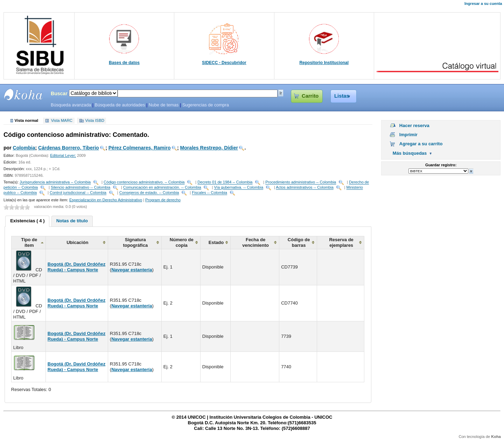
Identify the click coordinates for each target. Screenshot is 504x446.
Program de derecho (163, 200)
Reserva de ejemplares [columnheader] (341, 242)
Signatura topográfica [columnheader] (135, 242)
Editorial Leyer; (63, 155)
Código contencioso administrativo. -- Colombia (144, 182)
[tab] (27, 221)
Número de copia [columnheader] (182, 242)
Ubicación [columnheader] (77, 242)
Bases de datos (124, 63)
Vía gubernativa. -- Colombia (239, 188)
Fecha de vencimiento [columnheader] (255, 242)
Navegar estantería (132, 270)
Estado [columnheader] (216, 242)
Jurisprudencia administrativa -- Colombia (55, 182)
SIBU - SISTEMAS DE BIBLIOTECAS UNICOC (23, 95)
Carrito (310, 96)
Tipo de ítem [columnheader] (29, 242)
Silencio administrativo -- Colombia (80, 188)
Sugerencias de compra (206, 105)
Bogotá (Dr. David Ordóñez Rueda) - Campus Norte (76, 267)
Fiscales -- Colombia (209, 193)
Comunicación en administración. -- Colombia (162, 188)
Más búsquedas (410, 153)
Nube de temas (164, 105)
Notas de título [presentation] (72, 221)
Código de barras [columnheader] (299, 242)
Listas (342, 96)
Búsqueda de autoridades (120, 105)
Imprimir (408, 135)
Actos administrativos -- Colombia (305, 188)
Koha (496, 437)
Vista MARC (62, 121)
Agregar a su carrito (421, 144)
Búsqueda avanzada (71, 105)
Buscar (59, 93)
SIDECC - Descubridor (224, 63)
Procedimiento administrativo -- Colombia (301, 182)
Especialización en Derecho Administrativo (106, 200)
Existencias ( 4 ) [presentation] (27, 221)
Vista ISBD (94, 121)
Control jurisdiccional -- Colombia (78, 193)
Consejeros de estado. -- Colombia (149, 193)
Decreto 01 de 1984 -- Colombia (225, 182)
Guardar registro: (441, 165)
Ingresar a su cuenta (483, 4)
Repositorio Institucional (324, 63)
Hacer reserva (414, 126)
